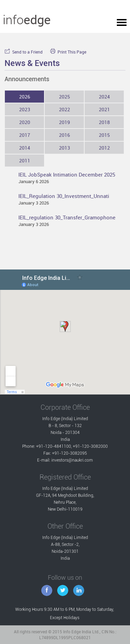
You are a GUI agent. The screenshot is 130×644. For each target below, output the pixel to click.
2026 (25, 97)
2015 (104, 135)
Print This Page (68, 52)
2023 (25, 109)
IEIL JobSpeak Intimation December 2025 (67, 174)
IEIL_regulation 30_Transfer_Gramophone (67, 217)
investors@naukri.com (72, 460)
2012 (104, 148)
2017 (25, 135)
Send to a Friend (24, 52)
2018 (104, 122)
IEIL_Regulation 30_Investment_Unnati (64, 196)
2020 (25, 122)
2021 (104, 109)
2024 (104, 97)
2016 (64, 135)
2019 (64, 122)
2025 (64, 97)
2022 (64, 109)
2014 (25, 148)
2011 (25, 160)
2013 (64, 148)
